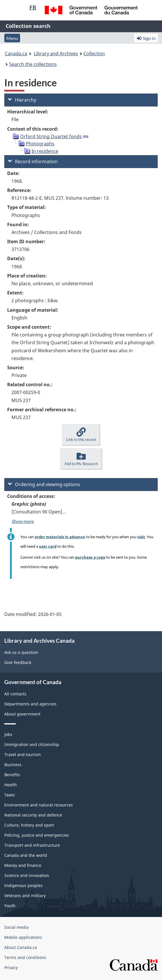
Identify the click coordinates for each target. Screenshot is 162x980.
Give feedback (18, 662)
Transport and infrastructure (32, 845)
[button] (81, 435)
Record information (33, 161)
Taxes (10, 795)
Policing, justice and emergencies (37, 835)
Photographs (40, 144)
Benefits (12, 775)
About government (22, 714)
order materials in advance (60, 537)
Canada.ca (16, 54)
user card (48, 546)
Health (11, 785)
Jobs (8, 734)
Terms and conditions (25, 957)
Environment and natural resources (39, 805)
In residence (45, 151)
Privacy (11, 967)
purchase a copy (90, 557)
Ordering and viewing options (44, 484)
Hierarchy (22, 100)
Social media (16, 927)
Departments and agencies (30, 704)
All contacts (15, 694)
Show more (23, 521)
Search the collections (33, 64)
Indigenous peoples (24, 885)
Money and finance (23, 865)
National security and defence (33, 815)
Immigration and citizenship (32, 744)
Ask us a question (21, 652)
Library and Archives (56, 54)
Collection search (28, 26)
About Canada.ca (21, 947)
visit (141, 537)
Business (13, 765)
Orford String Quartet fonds (51, 136)
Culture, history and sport (29, 825)
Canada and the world (26, 855)
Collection (94, 54)
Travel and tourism (23, 754)
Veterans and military (25, 896)
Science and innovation (27, 875)
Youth (10, 906)
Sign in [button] (146, 38)
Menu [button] (12, 38)
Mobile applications (23, 937)
